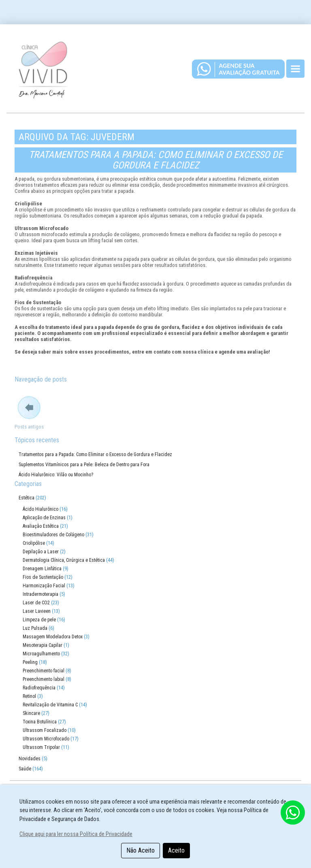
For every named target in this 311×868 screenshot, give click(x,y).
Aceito (176, 850)
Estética (27, 498)
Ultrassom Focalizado (45, 730)
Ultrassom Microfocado (46, 739)
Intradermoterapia (40, 594)
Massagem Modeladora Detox (53, 637)
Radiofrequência (39, 688)
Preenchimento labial (44, 679)
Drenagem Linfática (42, 569)
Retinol (29, 696)
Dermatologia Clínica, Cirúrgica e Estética (64, 560)
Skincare (31, 713)
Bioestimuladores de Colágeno (53, 535)
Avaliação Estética (41, 526)
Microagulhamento (41, 654)
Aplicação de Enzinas (44, 518)
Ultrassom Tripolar (41, 747)
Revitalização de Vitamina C (50, 705)
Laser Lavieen (37, 611)
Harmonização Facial (44, 586)
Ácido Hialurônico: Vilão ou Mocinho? (56, 475)
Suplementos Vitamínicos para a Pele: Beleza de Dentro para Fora (84, 465)
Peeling (30, 662)
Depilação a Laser (41, 552)
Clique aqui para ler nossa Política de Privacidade (76, 834)
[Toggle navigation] (295, 69)
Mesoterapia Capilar (43, 645)
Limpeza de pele (39, 620)
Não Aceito (141, 850)
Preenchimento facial (44, 671)
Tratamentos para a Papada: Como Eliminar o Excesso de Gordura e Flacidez (156, 160)
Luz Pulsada (35, 628)
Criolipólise (34, 543)
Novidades (30, 759)
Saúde (25, 769)
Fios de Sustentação (43, 577)
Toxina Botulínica (40, 722)
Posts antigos (29, 427)
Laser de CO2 (36, 603)
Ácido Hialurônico (40, 509)
